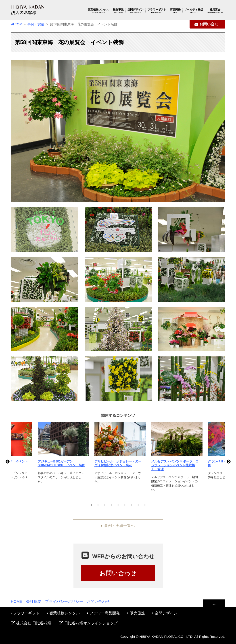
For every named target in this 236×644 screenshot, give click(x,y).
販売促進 (136, 613)
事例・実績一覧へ (118, 526)
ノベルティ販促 (194, 11)
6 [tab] (125, 505)
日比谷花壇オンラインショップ (88, 623)
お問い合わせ (118, 573)
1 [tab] (91, 505)
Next (229, 462)
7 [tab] (132, 505)
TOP (16, 24)
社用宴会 (215, 11)
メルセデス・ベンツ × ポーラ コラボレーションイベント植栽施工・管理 (175, 465)
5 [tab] (118, 505)
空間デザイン (136, 11)
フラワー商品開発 (104, 613)
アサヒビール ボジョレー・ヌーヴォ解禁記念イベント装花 (118, 463)
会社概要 (34, 602)
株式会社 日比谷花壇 (31, 623)
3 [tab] (105, 505)
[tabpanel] (118, 456)
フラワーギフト (157, 11)
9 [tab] (145, 505)
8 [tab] (138, 505)
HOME (17, 602)
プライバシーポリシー (64, 602)
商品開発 (175, 11)
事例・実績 (36, 24)
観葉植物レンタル (98, 11)
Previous (8, 462)
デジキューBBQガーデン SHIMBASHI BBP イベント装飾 (62, 463)
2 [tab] (98, 505)
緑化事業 (118, 11)
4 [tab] (111, 505)
